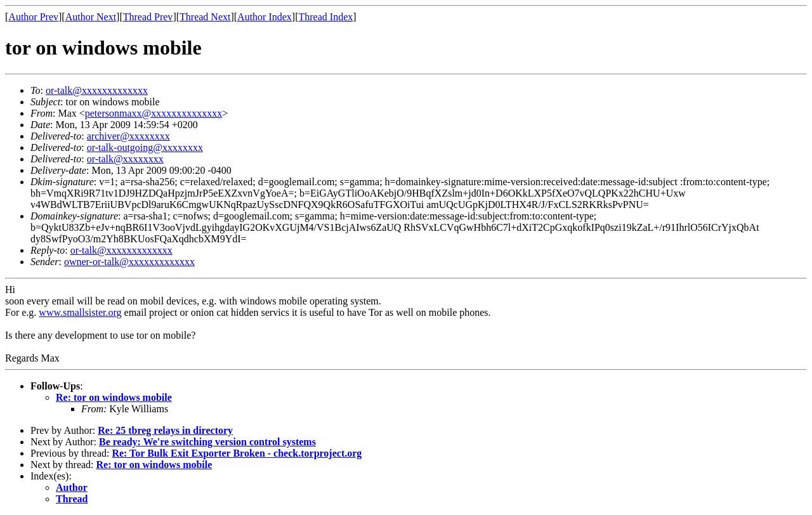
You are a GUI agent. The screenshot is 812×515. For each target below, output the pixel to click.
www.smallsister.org (80, 312)
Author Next (91, 17)
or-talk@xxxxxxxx (125, 159)
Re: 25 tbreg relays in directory (165, 430)
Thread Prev (148, 17)
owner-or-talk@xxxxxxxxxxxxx (129, 262)
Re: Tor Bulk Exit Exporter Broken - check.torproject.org (237, 453)
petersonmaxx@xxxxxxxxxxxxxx (154, 113)
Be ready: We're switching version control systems (207, 442)
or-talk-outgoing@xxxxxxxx (145, 147)
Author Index (265, 17)
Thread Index (326, 17)
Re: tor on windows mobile (114, 397)
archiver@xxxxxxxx (128, 136)
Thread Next (205, 17)
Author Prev (33, 17)
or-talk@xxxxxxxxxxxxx (97, 90)
